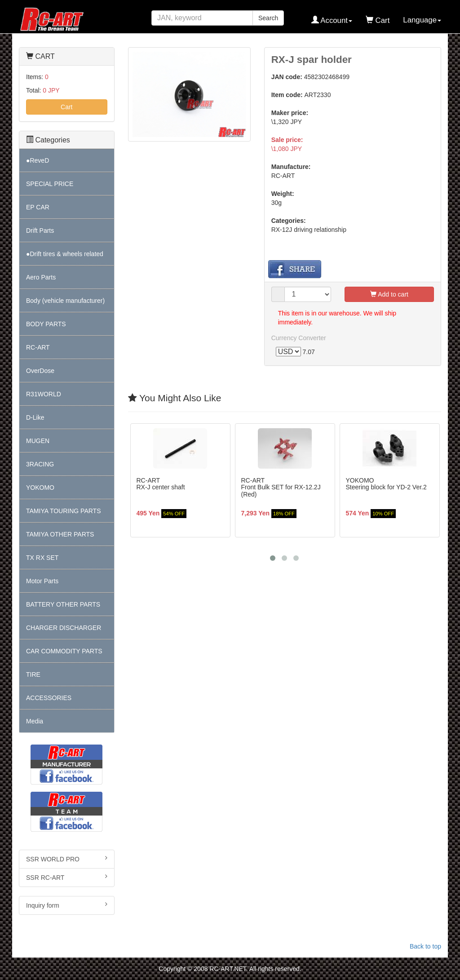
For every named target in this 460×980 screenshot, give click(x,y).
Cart (66, 107)
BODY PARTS (46, 324)
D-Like (35, 417)
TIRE (33, 674)
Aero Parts (41, 277)
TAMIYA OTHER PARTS (60, 534)
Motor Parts (42, 581)
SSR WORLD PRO (67, 859)
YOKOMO (40, 488)
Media (35, 721)
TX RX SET (42, 558)
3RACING (40, 464)
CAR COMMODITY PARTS (64, 651)
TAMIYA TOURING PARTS (63, 511)
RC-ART (38, 347)
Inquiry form (67, 905)
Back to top (425, 946)
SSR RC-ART (67, 877)
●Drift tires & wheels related (65, 254)
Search (268, 18)
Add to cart (389, 294)
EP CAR (38, 207)
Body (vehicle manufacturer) (65, 301)
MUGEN (38, 441)
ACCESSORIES (49, 698)
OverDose (40, 371)
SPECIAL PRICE (50, 184)
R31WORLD (44, 394)
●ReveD (38, 160)
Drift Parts (40, 231)
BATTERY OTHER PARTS (63, 604)
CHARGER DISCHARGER (64, 628)
